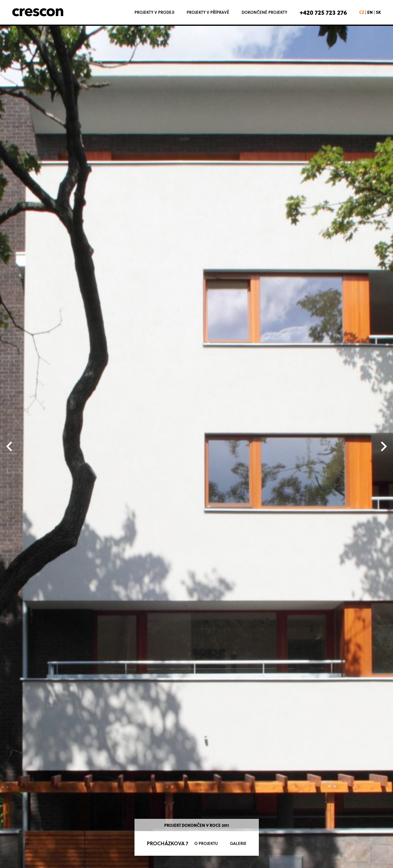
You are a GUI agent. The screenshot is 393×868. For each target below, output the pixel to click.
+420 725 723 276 (323, 12)
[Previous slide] (10, 446)
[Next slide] (383, 446)
